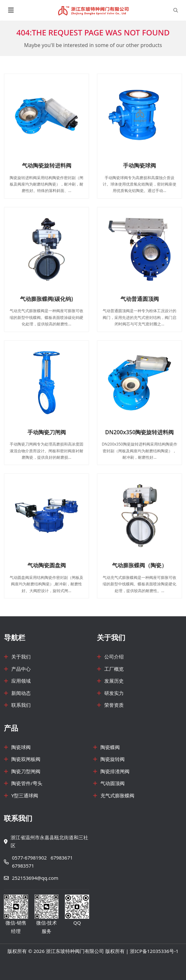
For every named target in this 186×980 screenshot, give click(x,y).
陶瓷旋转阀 (113, 759)
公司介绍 (114, 657)
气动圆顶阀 (113, 783)
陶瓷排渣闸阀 (115, 771)
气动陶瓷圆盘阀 (47, 565)
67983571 (23, 866)
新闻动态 (21, 693)
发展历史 (114, 681)
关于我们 (21, 657)
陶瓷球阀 (21, 747)
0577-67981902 (29, 858)
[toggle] (11, 10)
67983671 (62, 858)
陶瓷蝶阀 (110, 747)
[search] (176, 10)
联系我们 (21, 705)
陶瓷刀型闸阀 (26, 771)
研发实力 (114, 693)
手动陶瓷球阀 (139, 165)
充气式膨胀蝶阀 (117, 795)
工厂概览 (114, 669)
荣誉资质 (114, 705)
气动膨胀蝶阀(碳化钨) (46, 299)
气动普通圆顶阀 (140, 299)
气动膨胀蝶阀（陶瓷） (139, 565)
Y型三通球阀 (25, 795)
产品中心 (21, 669)
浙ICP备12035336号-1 (154, 951)
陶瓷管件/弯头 (27, 783)
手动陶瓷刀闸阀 (47, 432)
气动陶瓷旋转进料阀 (47, 165)
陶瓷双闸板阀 (26, 759)
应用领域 (21, 681)
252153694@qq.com (35, 878)
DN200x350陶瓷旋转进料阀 (140, 432)
